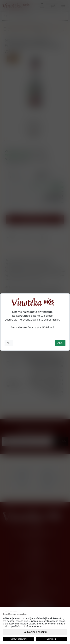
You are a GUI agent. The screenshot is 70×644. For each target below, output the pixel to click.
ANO (60, 343)
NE (9, 343)
